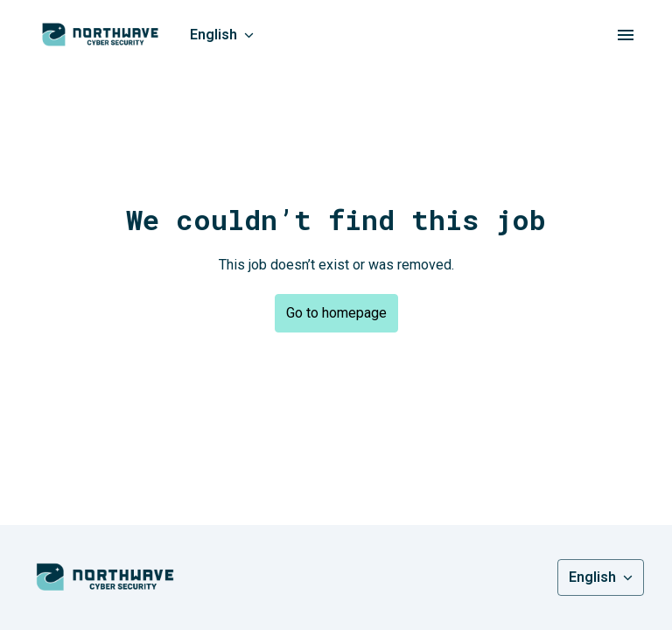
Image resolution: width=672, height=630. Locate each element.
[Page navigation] (626, 35)
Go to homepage (336, 313)
